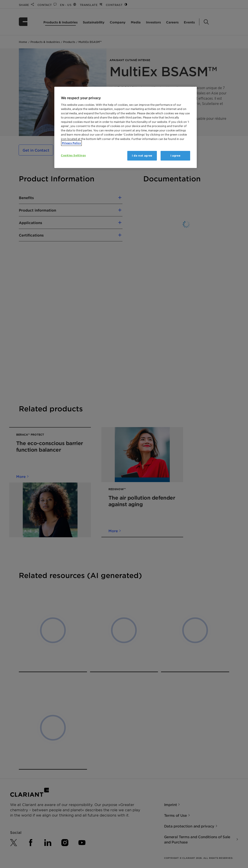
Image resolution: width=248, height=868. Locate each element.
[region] (126, 127)
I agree (175, 156)
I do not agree (142, 156)
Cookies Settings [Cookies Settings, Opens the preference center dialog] (73, 155)
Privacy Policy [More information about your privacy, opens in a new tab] (71, 143)
